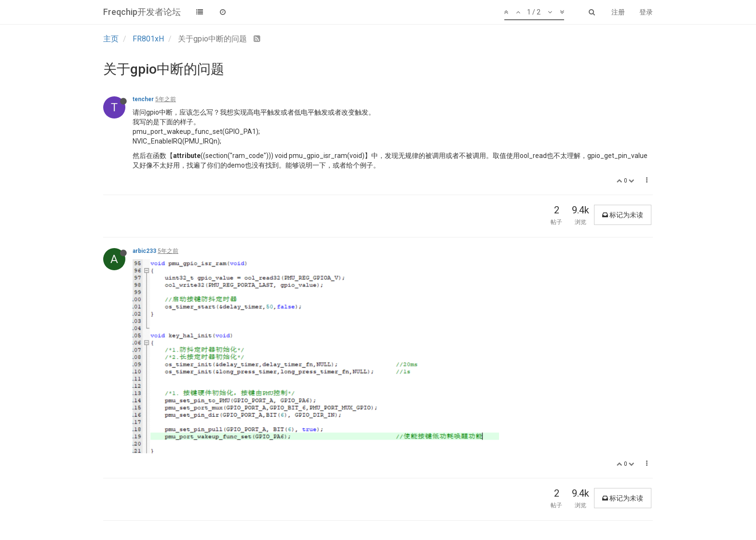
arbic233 (144, 251)
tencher (143, 99)
